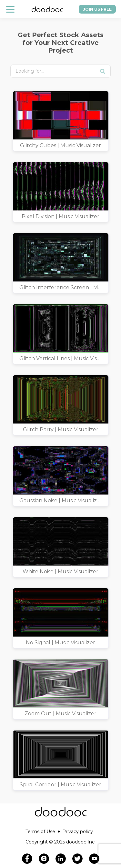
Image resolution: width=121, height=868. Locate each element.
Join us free (97, 9)
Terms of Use (43, 832)
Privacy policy (78, 832)
